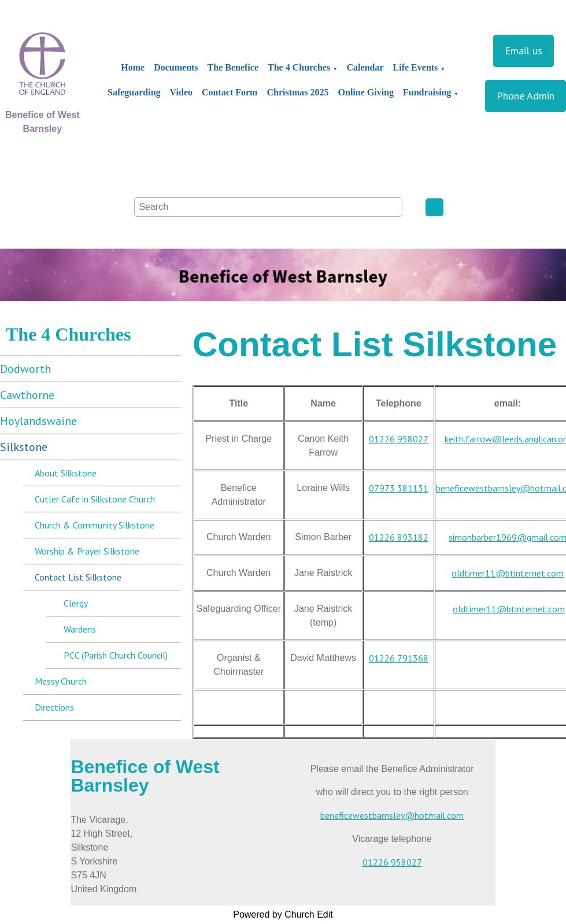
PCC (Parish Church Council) (116, 655)
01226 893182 (399, 537)
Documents (176, 67)
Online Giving (366, 92)
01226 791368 (399, 658)
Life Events (416, 67)
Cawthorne (27, 395)
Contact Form (230, 92)
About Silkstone (66, 473)
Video (181, 92)
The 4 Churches (299, 67)
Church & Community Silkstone (95, 525)
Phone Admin (526, 96)
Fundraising (427, 92)
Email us (524, 51)
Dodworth (25, 369)
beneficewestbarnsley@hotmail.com (392, 815)
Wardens (80, 629)
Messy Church (61, 681)
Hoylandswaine (38, 421)
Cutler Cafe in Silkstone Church (95, 499)
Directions (54, 707)
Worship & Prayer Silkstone (87, 551)
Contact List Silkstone (78, 577)
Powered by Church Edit (283, 914)
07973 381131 (399, 488)
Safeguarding (134, 92)
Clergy (76, 603)
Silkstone (24, 447)
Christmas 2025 (297, 92)
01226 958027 (399, 439)
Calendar (365, 67)
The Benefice (233, 67)
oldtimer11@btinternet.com (508, 573)
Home (133, 67)
